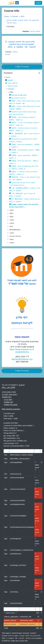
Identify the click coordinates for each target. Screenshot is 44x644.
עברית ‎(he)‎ (8, 400)
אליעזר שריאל (35, 31)
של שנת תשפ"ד (18, 284)
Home (8, 77)
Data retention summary (11, 409)
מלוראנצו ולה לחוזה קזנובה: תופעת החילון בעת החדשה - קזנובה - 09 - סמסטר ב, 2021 (22, 44)
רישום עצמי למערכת (10, 394)
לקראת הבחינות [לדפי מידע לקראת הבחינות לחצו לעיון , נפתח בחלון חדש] (22, 323)
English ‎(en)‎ (7, 397)
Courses (11, 89)
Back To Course (22, 67)
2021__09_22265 (8, 387)
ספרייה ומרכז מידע (9, 392)
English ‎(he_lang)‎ (11, 405)
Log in (38, 3)
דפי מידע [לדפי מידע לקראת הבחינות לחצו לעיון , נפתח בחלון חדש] (22, 317)
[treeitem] (22, 77)
